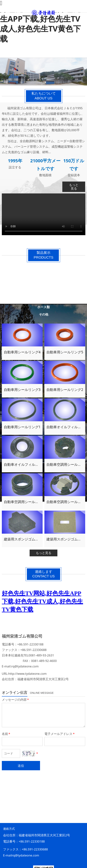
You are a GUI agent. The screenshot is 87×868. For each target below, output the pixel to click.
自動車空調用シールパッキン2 (27, 502)
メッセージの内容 (16, 700)
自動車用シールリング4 (22, 352)
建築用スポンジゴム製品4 (24, 539)
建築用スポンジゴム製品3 (67, 539)
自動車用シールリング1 (22, 427)
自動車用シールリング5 (65, 352)
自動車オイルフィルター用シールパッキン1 (38, 464)
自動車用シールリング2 (65, 390)
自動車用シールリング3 (22, 390)
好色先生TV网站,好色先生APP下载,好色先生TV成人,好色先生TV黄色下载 (40, 24)
